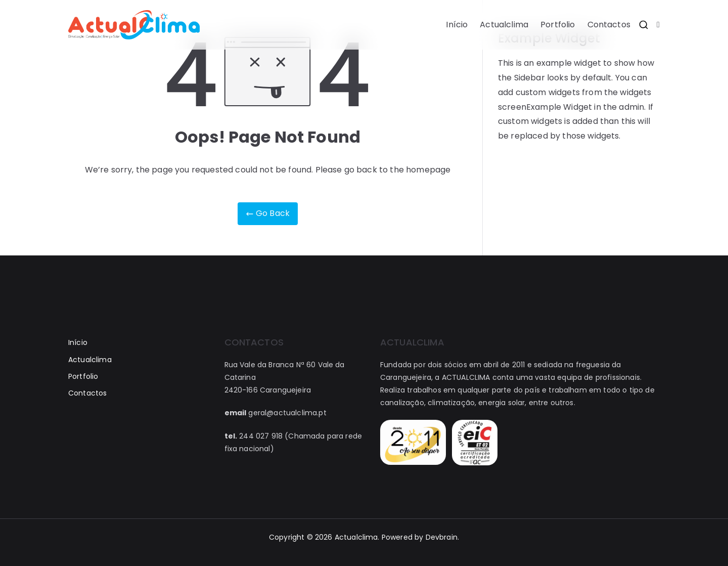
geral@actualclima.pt (287, 413)
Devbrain (442, 537)
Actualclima (504, 25)
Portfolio (558, 25)
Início (457, 25)
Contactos (609, 25)
